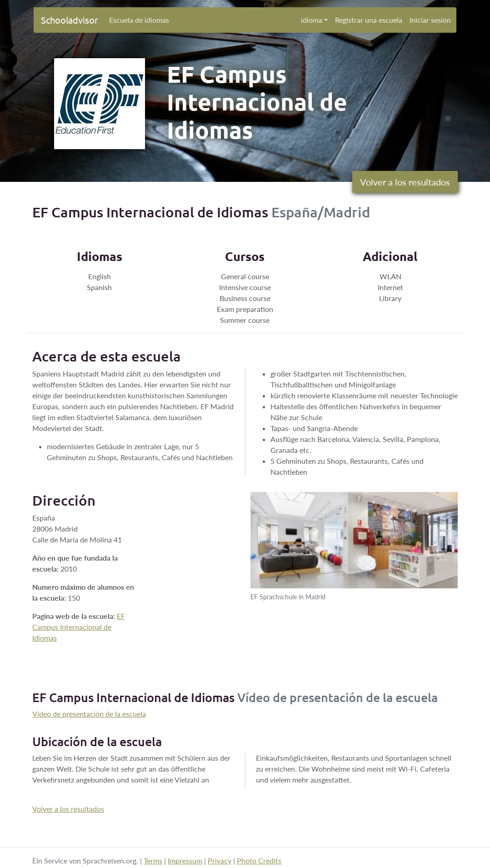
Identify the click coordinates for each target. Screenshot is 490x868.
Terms (153, 860)
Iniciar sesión (430, 20)
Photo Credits (259, 860)
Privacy (220, 860)
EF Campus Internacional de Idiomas (79, 627)
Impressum (185, 860)
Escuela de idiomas (139, 20)
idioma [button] (312, 20)
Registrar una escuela (369, 20)
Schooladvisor (70, 20)
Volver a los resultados (405, 182)
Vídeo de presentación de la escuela (89, 714)
